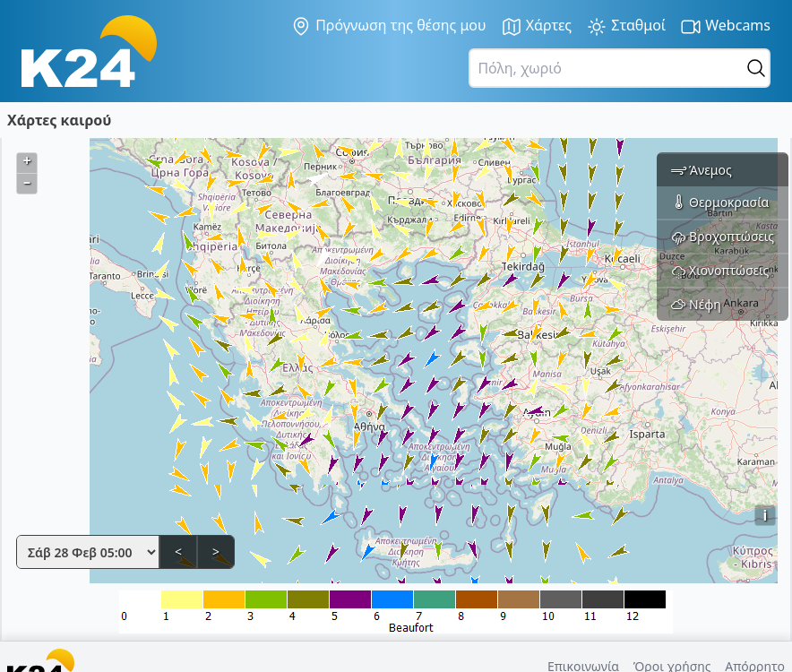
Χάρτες (537, 26)
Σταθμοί (626, 26)
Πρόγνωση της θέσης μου (388, 26)
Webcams (725, 26)
